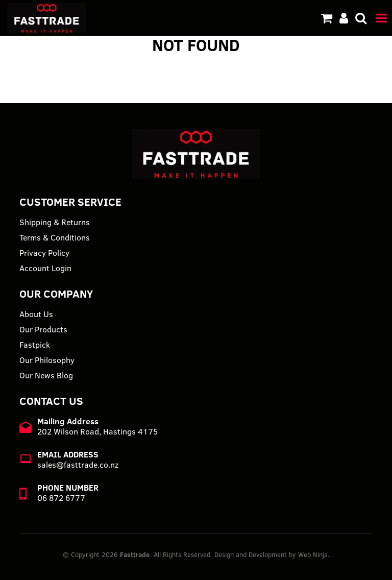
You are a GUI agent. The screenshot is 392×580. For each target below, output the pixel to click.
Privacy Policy (44, 253)
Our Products (43, 329)
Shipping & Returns (55, 222)
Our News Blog (46, 375)
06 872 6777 (61, 498)
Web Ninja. (314, 554)
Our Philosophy (47, 360)
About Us (36, 314)
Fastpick (35, 345)
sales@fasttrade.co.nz (78, 465)
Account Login (45, 268)
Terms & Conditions (55, 237)
